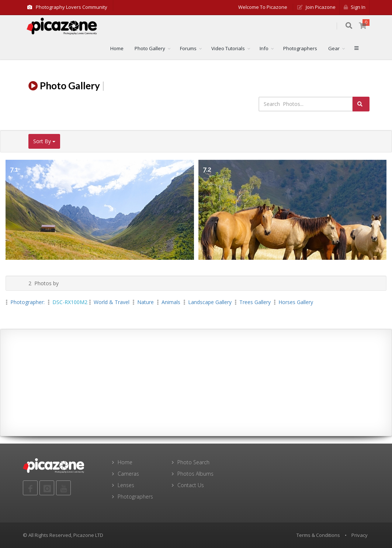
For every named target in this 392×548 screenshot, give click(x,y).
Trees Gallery (255, 302)
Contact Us (191, 485)
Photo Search (193, 462)
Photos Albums (195, 474)
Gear (334, 48)
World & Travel (112, 302)
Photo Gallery (150, 48)
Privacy (360, 535)
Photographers (300, 48)
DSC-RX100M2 (70, 302)
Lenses (126, 485)
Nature (145, 302)
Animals (171, 302)
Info (264, 48)
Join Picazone (316, 7)
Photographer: (28, 302)
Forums (188, 48)
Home (117, 48)
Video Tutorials (228, 48)
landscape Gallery (210, 302)
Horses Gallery (296, 302)
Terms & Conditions (318, 535)
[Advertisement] (196, 383)
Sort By (44, 141)
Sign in (355, 7)
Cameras (128, 474)
